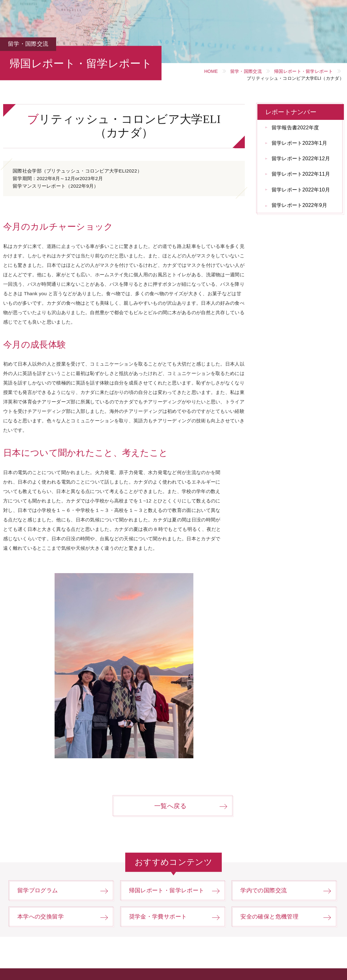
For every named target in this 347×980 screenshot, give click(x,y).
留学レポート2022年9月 (299, 205)
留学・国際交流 (246, 71)
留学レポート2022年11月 (301, 174)
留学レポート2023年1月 (299, 143)
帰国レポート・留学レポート (303, 71)
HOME (211, 71)
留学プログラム (38, 890)
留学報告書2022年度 (295, 128)
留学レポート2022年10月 (301, 190)
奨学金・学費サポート (158, 917)
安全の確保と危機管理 (269, 917)
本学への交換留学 (41, 917)
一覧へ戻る (170, 806)
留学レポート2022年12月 (301, 158)
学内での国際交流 (264, 890)
